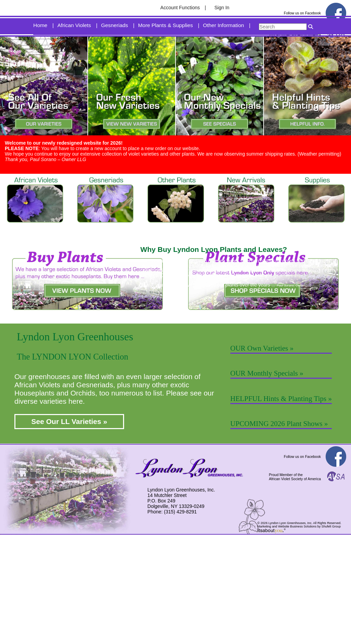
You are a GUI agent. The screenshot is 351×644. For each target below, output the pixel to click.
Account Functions (180, 8)
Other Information (223, 51)
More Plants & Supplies (166, 51)
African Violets (74, 51)
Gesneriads (115, 51)
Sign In (222, 8)
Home (40, 51)
